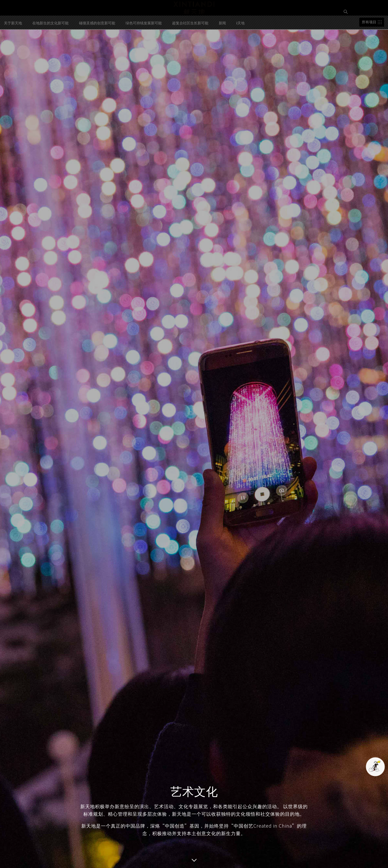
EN (347, 29)
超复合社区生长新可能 (190, 44)
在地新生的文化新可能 (50, 44)
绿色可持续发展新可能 (144, 44)
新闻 (222, 44)
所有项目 (369, 43)
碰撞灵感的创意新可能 (97, 44)
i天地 (240, 44)
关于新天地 (13, 44)
